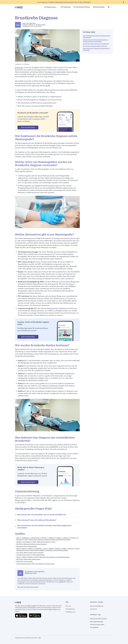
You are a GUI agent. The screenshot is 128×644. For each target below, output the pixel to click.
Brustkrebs (19, 67)
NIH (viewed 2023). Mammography (27, 546)
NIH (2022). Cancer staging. (25, 561)
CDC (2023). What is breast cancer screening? (30, 553)
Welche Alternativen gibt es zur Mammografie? (96, 44)
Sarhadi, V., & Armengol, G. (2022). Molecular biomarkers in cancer (36, 542)
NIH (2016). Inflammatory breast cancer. (28, 559)
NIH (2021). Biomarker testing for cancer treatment (32, 544)
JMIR (81, 2)
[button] (47, 515)
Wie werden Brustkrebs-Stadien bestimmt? (95, 46)
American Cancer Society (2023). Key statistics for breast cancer (35, 564)
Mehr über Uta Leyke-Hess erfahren (28, 587)
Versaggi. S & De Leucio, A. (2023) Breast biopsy (31, 555)
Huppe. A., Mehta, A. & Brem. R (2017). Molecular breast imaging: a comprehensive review (43, 557)
